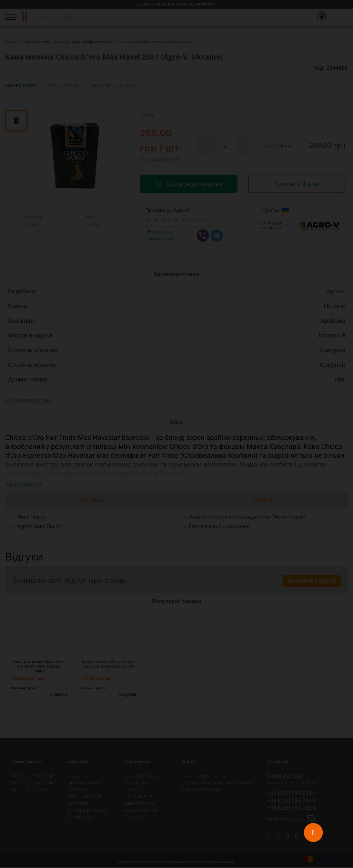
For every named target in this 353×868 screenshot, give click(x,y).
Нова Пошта (32, 517)
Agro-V (182, 211)
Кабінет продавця (201, 790)
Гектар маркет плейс (205, 776)
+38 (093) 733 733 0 (291, 808)
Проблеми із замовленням (140, 800)
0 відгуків (59, 695)
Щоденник (80, 776)
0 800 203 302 (285, 776)
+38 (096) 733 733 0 (291, 794)
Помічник (135, 790)
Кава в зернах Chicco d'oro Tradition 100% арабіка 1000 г (39, 667)
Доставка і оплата (144, 776)
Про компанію (83, 783)
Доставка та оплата (114, 85)
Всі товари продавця (274, 226)
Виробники (80, 818)
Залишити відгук (312, 581)
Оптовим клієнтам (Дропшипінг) (218, 783)
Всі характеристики (28, 401)
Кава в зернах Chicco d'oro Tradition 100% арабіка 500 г (108, 667)
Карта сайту (137, 783)
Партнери (79, 804)
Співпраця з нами (87, 811)
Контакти (78, 790)
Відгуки (132, 818)
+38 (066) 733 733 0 (291, 801)
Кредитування (140, 811)
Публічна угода (84, 797)
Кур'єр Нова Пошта (40, 527)
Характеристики (64, 85)
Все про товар (21, 85)
